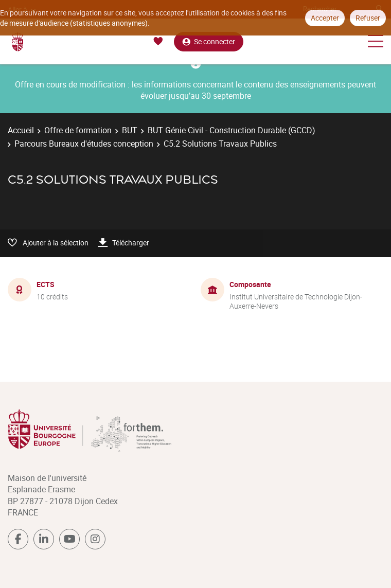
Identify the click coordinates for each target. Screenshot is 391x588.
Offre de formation (78, 130)
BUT (130, 130)
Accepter (325, 18)
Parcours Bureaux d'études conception (84, 144)
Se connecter (209, 41)
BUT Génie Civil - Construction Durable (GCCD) (232, 130)
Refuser (368, 18)
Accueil (21, 130)
